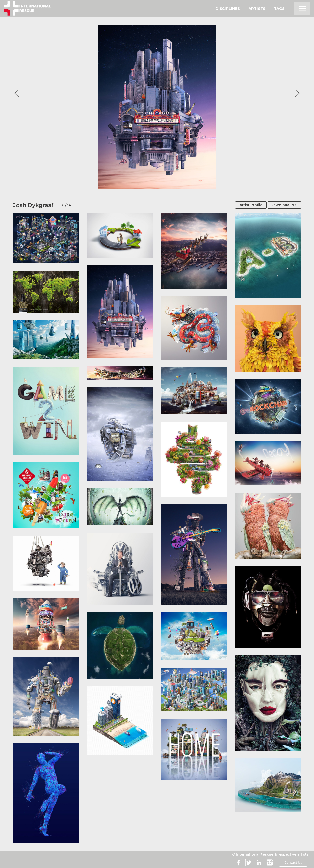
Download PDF (282, 205)
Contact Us (293, 863)
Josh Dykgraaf (33, 205)
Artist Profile (246, 205)
